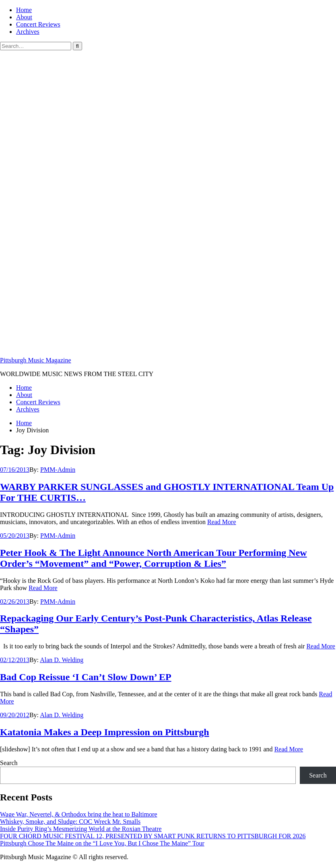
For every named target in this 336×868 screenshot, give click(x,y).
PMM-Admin (58, 470)
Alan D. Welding (62, 660)
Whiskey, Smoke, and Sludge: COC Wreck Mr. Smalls (70, 822)
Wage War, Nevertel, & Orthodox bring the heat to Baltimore (79, 814)
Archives (28, 32)
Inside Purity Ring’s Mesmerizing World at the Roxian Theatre (81, 829)
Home (24, 10)
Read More (222, 522)
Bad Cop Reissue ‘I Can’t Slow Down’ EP (86, 677)
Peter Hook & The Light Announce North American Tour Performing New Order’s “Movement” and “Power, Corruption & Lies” (154, 558)
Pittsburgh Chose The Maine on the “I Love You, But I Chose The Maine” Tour (102, 843)
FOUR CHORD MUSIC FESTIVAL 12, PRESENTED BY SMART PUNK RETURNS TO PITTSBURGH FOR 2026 (153, 836)
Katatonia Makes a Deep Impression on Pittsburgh (105, 732)
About (24, 17)
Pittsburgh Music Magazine (36, 360)
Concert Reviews (38, 24)
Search (9, 763)
